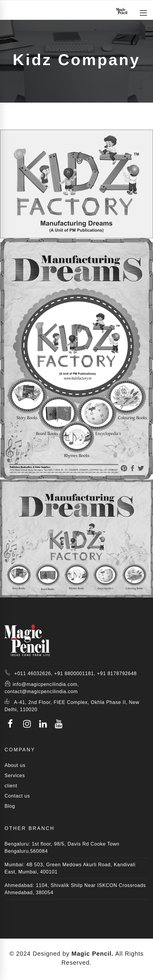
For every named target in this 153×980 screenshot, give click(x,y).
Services (15, 776)
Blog (10, 806)
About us (15, 765)
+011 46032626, (33, 673)
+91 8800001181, (75, 673)
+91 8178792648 (117, 673)
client (11, 786)
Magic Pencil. (92, 954)
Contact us (17, 796)
